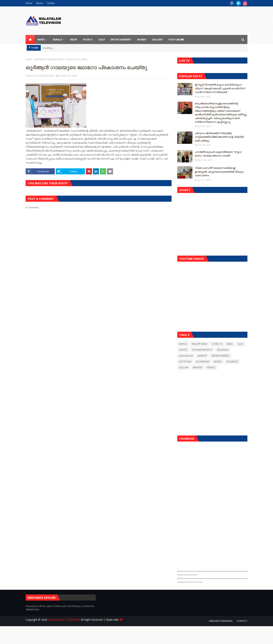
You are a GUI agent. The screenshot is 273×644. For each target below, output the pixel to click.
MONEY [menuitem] (142, 39)
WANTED (198, 367)
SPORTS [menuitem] (88, 39)
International (186, 356)
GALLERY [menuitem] (157, 39)
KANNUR (202, 356)
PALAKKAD (232, 362)
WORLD (211, 367)
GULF (240, 344)
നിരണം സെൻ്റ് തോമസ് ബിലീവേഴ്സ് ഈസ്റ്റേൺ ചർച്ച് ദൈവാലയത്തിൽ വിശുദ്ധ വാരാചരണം (219, 172)
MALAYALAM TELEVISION (41, 76)
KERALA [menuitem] (57, 39)
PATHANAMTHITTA (202, 350)
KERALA (183, 344)
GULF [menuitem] (102, 39)
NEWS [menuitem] (41, 39)
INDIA (230, 344)
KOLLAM (184, 367)
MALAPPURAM (199, 344)
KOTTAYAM (185, 362)
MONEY (218, 362)
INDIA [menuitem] (74, 39)
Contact (51, 3)
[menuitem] (30, 39)
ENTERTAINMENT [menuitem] (121, 39)
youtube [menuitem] (176, 39)
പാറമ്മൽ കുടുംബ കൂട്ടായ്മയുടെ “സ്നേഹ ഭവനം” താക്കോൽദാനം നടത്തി (218, 154)
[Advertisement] (212, 223)
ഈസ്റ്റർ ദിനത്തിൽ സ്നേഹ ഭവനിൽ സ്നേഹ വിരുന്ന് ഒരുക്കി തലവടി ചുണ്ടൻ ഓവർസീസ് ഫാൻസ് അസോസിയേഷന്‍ (220, 88)
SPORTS (183, 350)
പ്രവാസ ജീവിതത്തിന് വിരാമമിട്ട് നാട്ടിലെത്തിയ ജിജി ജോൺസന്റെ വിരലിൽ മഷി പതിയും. (219, 137)
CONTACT (242, 621)
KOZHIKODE (203, 362)
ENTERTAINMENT (220, 356)
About (39, 3)
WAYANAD (223, 350)
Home (29, 3)
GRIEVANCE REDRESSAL (221, 621)
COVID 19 (217, 344)
